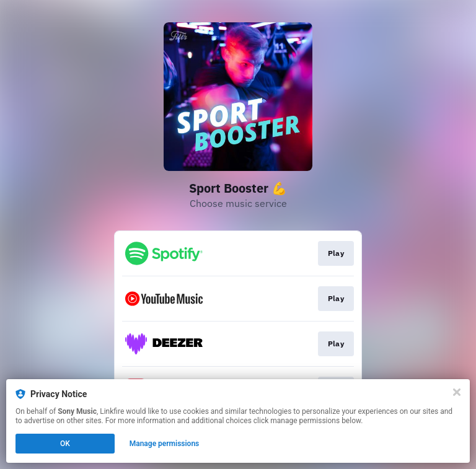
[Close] (457, 392)
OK (65, 444)
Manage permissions (165, 444)
